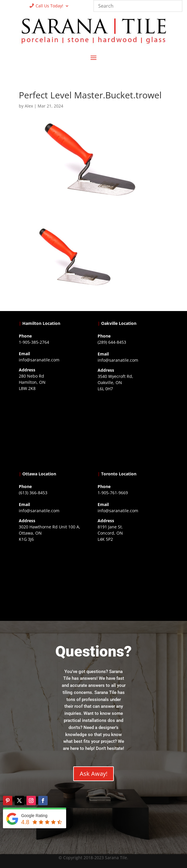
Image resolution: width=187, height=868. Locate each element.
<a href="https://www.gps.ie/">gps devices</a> (54, 581)
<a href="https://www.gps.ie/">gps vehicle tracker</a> (133, 581)
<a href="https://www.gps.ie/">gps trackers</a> (54, 430)
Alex (29, 106)
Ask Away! (93, 774)
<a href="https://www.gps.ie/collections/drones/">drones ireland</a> (133, 430)
